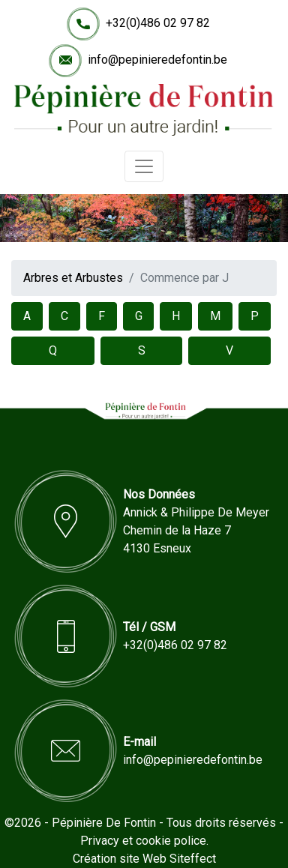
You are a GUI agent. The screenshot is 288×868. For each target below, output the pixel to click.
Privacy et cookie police (143, 841)
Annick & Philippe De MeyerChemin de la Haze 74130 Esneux (196, 530)
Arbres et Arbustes (73, 278)
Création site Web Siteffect (144, 859)
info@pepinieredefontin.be (157, 60)
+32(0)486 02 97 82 (158, 23)
